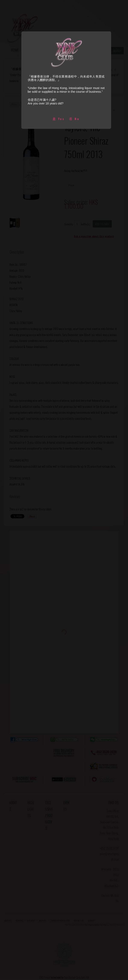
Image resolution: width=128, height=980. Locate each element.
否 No (74, 119)
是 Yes (59, 119)
